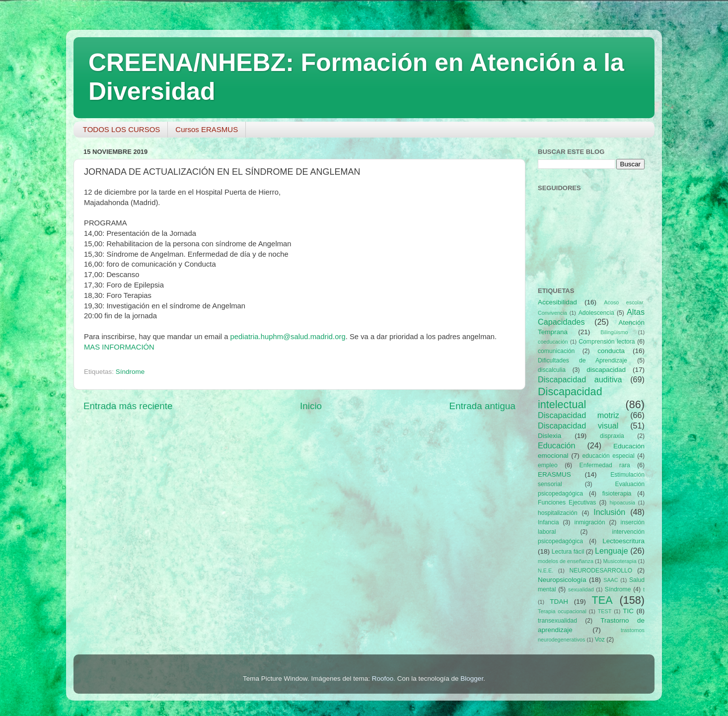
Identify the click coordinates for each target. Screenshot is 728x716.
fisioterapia (617, 494)
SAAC (611, 580)
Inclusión (609, 512)
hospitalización (558, 513)
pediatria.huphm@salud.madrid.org (288, 337)
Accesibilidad (557, 302)
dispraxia (612, 436)
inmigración (589, 522)
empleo (548, 465)
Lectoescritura (623, 541)
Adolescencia (596, 313)
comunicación (556, 351)
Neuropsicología (562, 580)
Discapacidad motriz (579, 415)
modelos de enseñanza (566, 561)
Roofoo (383, 679)
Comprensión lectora (607, 342)
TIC (628, 611)
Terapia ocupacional (562, 611)
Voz (600, 640)
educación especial (609, 456)
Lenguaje (612, 551)
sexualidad (581, 589)
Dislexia (549, 436)
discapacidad (606, 370)
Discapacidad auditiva (580, 379)
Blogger (472, 679)
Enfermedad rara (605, 465)
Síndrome (130, 372)
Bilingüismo (614, 332)
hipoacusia (622, 502)
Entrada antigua (482, 406)
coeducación (553, 342)
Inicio (311, 406)
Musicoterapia (619, 561)
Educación (557, 445)
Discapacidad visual (578, 426)
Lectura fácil (568, 552)
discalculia (552, 370)
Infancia (548, 522)
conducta (611, 351)
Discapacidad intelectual (570, 398)
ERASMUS (554, 474)
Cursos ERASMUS (207, 129)
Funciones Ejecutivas (567, 502)
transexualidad (557, 621)
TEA (602, 600)
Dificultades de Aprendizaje (582, 360)
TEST (605, 611)
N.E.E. (546, 571)
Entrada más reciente (128, 406)
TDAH (559, 602)
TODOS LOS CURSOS (122, 129)
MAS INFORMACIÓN (119, 347)
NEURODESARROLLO (601, 571)
